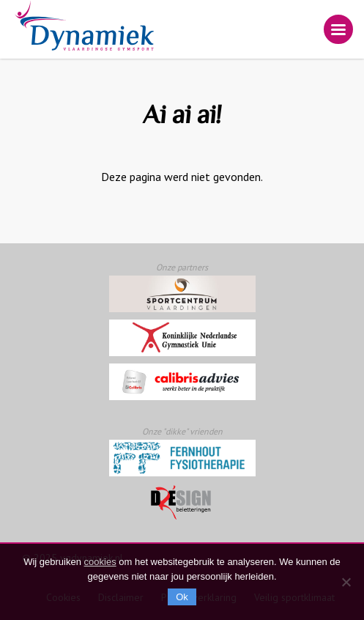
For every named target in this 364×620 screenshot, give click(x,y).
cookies (100, 562)
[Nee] (346, 582)
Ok (182, 597)
